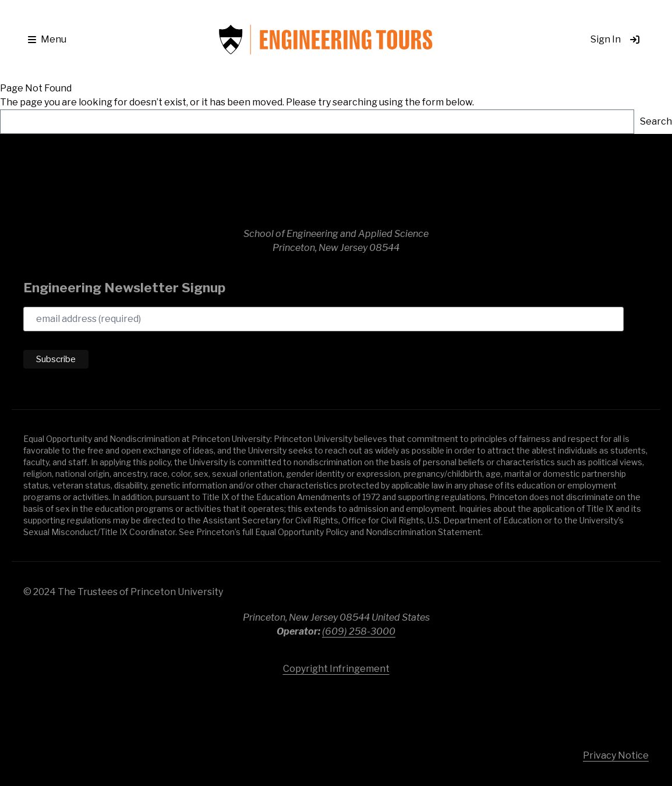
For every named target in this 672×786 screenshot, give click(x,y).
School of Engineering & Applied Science (105, 186)
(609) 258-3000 (359, 631)
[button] (47, 40)
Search (656, 121)
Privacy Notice (616, 755)
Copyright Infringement (336, 669)
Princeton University (573, 707)
